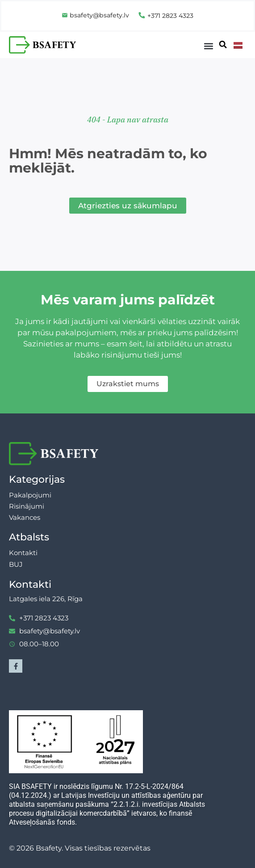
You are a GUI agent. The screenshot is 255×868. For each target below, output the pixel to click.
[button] (209, 46)
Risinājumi (27, 506)
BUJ (16, 564)
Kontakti (23, 553)
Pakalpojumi (30, 495)
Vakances (25, 517)
